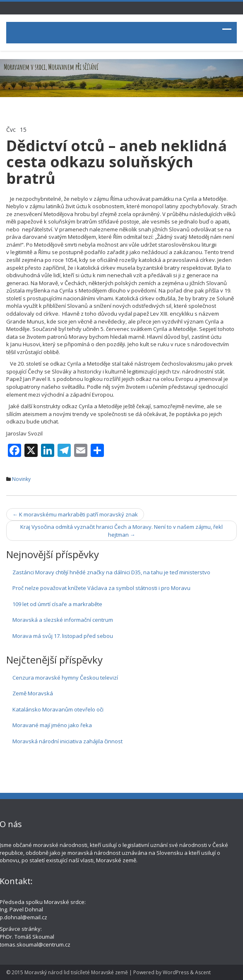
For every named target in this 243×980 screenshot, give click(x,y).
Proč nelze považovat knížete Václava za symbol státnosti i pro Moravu (101, 588)
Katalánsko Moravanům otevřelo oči (58, 709)
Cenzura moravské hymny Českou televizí (65, 678)
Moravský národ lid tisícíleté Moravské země (76, 972)
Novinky (21, 479)
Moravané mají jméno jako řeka (52, 725)
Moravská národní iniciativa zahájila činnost (67, 741)
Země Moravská (33, 693)
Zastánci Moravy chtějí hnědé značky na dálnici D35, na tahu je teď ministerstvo (111, 572)
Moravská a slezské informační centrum (63, 620)
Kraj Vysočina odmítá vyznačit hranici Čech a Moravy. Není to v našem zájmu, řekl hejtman (121, 531)
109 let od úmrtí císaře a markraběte (57, 604)
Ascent (203, 972)
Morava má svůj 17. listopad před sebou (63, 636)
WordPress (176, 972)
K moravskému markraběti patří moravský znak (75, 514)
